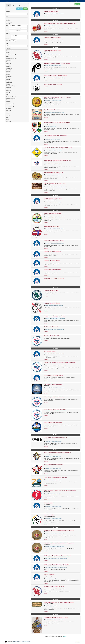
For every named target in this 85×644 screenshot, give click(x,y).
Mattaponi (8, 75)
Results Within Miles (12, 41)
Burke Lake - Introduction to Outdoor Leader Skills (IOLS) (59, 602)
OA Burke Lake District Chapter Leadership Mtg (57, 565)
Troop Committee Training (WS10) (53, 198)
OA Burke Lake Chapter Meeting (53, 38)
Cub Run (8, 65)
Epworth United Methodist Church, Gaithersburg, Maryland (56, 365)
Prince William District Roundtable (53, 423)
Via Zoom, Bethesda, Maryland (51, 26)
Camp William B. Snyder (11, 98)
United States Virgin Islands (11, 86)
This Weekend (9, 22)
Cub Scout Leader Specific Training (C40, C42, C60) (58, 148)
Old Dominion (9, 76)
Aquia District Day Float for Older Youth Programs (57, 123)
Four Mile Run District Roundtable (53, 384)
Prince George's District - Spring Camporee (56, 76)
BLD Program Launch (50, 352)
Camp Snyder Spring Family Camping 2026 (56, 438)
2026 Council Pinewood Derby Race (54, 465)
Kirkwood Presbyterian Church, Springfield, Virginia (55, 40)
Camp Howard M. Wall (10, 100)
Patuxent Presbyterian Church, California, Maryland (55, 14)
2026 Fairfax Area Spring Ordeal (53, 50)
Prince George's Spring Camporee (53, 85)
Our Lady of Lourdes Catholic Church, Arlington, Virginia (55, 388)
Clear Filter (20, 9)
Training (8, 115)
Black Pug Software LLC (17, 642)
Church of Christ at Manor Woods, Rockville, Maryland (55, 318)
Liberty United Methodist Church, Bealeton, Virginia (55, 243)
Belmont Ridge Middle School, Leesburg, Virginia (54, 306)
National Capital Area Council (11, 59)
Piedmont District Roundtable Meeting (54, 241)
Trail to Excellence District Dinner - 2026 (55, 183)
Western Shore (9, 89)
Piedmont (8, 78)
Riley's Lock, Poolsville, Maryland (51, 578)
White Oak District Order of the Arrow (54, 587)
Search (25, 9)
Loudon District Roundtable (51, 290)
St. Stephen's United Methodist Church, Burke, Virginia (55, 354)
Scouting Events (9, 51)
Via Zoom (8, 102)
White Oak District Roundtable (52, 336)
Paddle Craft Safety (49, 503)
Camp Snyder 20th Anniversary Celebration (56, 478)
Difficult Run (8, 67)
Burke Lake (8, 63)
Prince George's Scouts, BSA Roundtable (55, 410)
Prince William (9, 83)
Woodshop (8, 121)
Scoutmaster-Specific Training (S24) (54, 173)
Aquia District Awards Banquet (52, 110)
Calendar (8, 1)
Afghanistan (19, 36)
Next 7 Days (8, 24)
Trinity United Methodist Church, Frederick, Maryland (55, 229)
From (7, 28)
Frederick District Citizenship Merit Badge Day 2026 (58, 160)
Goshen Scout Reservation (11, 97)
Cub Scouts (8, 111)
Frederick (8, 71)
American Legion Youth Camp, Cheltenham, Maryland (55, 78)
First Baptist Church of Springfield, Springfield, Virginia (55, 217)
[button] (77, 1)
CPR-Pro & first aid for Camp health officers (56, 136)
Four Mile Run (9, 70)
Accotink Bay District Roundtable (53, 213)
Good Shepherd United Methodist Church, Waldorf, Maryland (56, 187)
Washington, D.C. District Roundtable (54, 279)
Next (65, 636)
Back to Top (78, 642)
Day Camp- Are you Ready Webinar (54, 375)
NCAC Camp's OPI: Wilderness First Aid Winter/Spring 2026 (60, 490)
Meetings (8, 53)
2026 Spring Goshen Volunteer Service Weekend (57, 63)
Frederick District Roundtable (52, 226)
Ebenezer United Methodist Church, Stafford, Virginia (55, 112)
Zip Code (7, 38)
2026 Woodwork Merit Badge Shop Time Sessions (57, 97)
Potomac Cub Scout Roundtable (53, 252)
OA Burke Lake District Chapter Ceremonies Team (57, 556)
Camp (7, 120)
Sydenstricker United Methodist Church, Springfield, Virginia (56, 558)
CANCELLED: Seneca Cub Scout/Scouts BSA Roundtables (60, 362)
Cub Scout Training (10, 106)
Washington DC (9, 87)
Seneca (8, 84)
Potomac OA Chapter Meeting (52, 261)
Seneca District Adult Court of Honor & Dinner (56, 617)
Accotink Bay (9, 60)
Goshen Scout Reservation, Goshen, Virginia (53, 66)
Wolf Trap (8, 92)
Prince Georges (9, 81)
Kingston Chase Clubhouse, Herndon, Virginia (54, 150)
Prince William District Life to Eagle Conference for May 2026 (60, 23)
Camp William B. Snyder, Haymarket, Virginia (53, 54)
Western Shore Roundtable (51, 11)
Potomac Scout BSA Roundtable (53, 270)
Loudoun (8, 73)
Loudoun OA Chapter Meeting (52, 303)
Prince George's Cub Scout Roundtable (54, 397)
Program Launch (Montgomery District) (54, 316)
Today (7, 19)
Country (7, 36)
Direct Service (9, 68)
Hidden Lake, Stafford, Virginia (51, 126)
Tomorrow (8, 21)
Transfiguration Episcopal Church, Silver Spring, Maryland (56, 589)
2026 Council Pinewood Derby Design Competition (57, 453)
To (6, 30)
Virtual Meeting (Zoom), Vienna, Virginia (53, 606)
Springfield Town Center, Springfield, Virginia (53, 456)
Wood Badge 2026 (49, 515)
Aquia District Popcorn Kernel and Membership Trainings (59, 530)
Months (7, 26)
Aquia (7, 62)
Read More (46, 16)
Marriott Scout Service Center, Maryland (53, 139)
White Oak (8, 91)
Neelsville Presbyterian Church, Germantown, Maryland (55, 620)
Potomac (8, 79)
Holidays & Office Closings (11, 54)
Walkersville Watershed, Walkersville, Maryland (54, 164)
